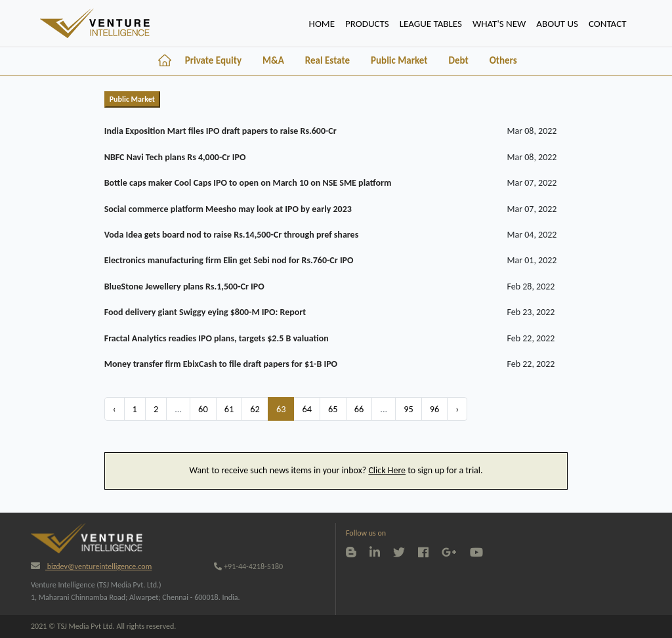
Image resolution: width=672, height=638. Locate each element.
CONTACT (608, 24)
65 (333, 409)
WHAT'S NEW (499, 24)
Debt (458, 60)
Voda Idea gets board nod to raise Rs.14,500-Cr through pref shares (232, 235)
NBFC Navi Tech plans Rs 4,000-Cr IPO (175, 157)
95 (409, 409)
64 (307, 409)
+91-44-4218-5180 (248, 566)
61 (229, 409)
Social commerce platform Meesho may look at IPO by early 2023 (228, 209)
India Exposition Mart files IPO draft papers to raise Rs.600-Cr (220, 131)
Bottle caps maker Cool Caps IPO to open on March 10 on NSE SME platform (248, 183)
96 (435, 409)
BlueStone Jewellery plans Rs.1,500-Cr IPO (184, 287)
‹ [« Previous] (115, 409)
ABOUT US (557, 24)
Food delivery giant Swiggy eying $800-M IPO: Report (205, 312)
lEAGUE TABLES (431, 24)
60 (203, 409)
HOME (325, 22)
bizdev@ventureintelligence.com (91, 566)
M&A (273, 60)
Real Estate (327, 60)
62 (255, 409)
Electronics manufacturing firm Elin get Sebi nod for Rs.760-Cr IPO (229, 260)
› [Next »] (457, 409)
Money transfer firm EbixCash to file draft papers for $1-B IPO (221, 364)
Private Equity (213, 60)
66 (359, 409)
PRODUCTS (367, 24)
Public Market (399, 60)
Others (503, 60)
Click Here (387, 470)
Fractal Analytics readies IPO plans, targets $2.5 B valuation (217, 338)
